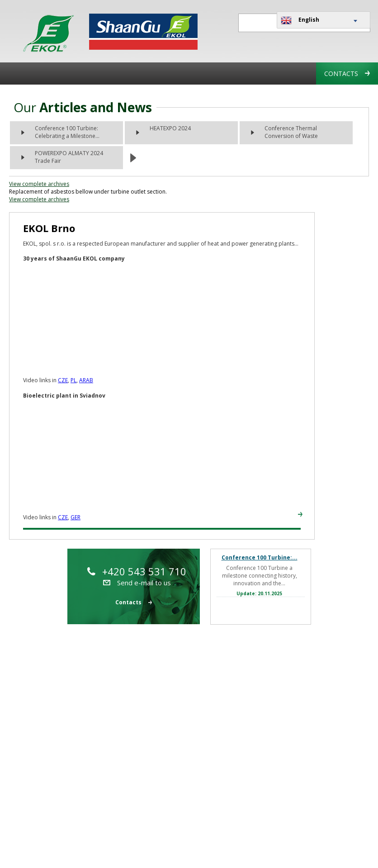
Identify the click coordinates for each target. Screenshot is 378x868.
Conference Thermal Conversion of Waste (291, 132)
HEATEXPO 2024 (170, 128)
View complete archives (39, 184)
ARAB (86, 380)
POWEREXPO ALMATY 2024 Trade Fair (69, 157)
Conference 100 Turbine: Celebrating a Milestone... (67, 132)
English (300, 20)
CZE (63, 380)
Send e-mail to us (137, 583)
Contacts (347, 74)
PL (73, 380)
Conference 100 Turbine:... (260, 557)
